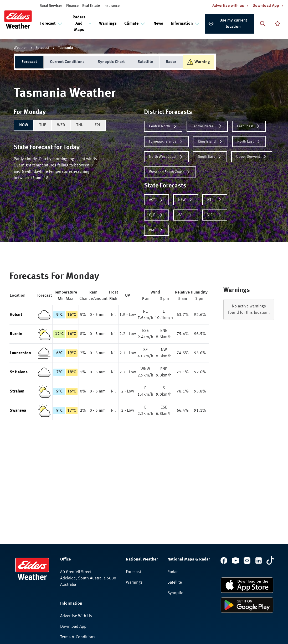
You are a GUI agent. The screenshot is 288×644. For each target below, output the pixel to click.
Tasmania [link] (66, 48)
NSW (186, 200)
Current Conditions (67, 62)
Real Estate (91, 6)
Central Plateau (207, 126)
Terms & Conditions (78, 637)
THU (80, 125)
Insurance (112, 6)
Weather (20, 48)
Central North (163, 126)
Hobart (16, 315)
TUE (43, 125)
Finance (72, 6)
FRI (97, 125)
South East (210, 157)
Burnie (16, 334)
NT (215, 200)
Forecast (42, 48)
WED (61, 125)
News (158, 24)
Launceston (20, 353)
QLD (156, 215)
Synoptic (175, 593)
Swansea (18, 411)
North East (249, 142)
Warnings (108, 24)
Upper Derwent (252, 157)
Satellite (145, 62)
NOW (24, 125)
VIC (215, 215)
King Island (210, 142)
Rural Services (51, 6)
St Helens (19, 372)
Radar (171, 62)
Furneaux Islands (166, 142)
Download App (73, 627)
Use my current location (228, 24)
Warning (199, 62)
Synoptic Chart (111, 62)
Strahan (17, 391)
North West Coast (166, 157)
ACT (156, 200)
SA (186, 215)
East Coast (249, 126)
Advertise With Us (76, 616)
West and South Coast (170, 172)
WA (156, 230)
